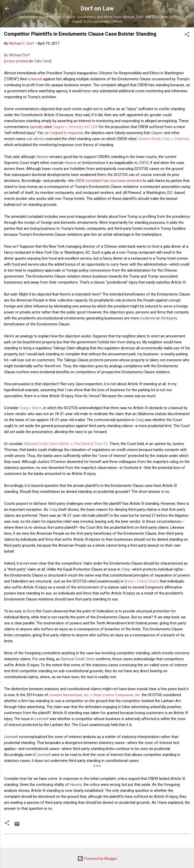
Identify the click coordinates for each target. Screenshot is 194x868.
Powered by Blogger (97, 859)
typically (36, 127)
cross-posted (16, 61)
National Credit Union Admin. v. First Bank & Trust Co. (66, 444)
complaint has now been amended (114, 181)
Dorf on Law (97, 8)
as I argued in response (64, 133)
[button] (187, 35)
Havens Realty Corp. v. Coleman (163, 139)
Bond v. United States (142, 581)
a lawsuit (35, 79)
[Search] (187, 10)
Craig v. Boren (31, 408)
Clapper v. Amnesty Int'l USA (75, 127)
